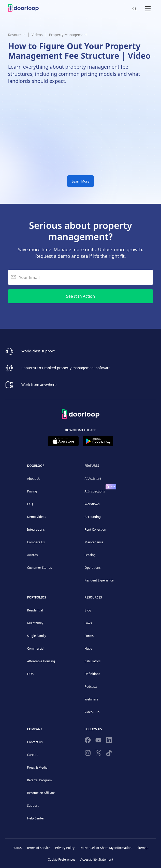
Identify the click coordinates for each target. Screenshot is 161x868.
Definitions (92, 674)
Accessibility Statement (97, 859)
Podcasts (91, 687)
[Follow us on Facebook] (88, 741)
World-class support (38, 351)
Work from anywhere (39, 384)
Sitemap (142, 848)
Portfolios (37, 597)
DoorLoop (36, 466)
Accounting (93, 517)
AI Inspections (95, 491)
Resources (17, 35)
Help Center (36, 818)
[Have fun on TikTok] (109, 754)
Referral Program (40, 780)
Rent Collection (96, 529)
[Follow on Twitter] (98, 754)
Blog (88, 610)
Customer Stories (40, 568)
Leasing (90, 555)
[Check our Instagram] (88, 754)
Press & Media (37, 767)
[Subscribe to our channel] (98, 741)
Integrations (36, 529)
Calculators (93, 661)
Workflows (92, 504)
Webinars (91, 699)
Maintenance (94, 542)
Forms (89, 636)
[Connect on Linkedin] (109, 741)
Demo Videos (37, 517)
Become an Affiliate (41, 793)
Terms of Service (38, 848)
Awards (33, 555)
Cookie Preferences (62, 859)
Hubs (88, 648)
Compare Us (36, 542)
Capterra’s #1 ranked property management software (66, 368)
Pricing (32, 491)
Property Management (68, 35)
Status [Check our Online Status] (17, 848)
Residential (35, 610)
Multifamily (35, 623)
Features (92, 466)
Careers (33, 755)
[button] (148, 8)
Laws (88, 623)
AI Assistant (93, 479)
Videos (37, 35)
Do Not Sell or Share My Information (106, 848)
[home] (23, 8)
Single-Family (37, 636)
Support (33, 806)
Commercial (36, 648)
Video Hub (92, 712)
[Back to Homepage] (81, 413)
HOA (31, 674)
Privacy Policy (65, 848)
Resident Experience (99, 580)
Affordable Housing (41, 661)
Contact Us (35, 742)
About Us (34, 479)
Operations (93, 568)
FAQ (30, 504)
